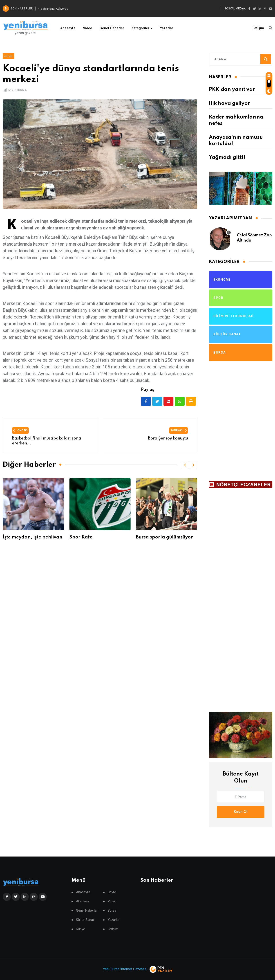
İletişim (258, 28)
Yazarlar (167, 28)
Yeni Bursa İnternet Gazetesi (125, 969)
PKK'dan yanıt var (232, 90)
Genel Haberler (112, 28)
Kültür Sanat (85, 920)
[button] (185, 465)
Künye (80, 929)
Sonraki (179, 431)
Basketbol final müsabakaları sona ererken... (47, 441)
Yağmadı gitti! (227, 157)
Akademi (82, 901)
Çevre (112, 892)
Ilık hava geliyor (229, 103)
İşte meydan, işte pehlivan (32, 537)
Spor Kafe (81, 537)
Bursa (112, 911)
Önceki (20, 431)
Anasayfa (68, 28)
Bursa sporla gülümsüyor (164, 537)
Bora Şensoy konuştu (168, 438)
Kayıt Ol (241, 812)
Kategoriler (140, 28)
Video (88, 28)
